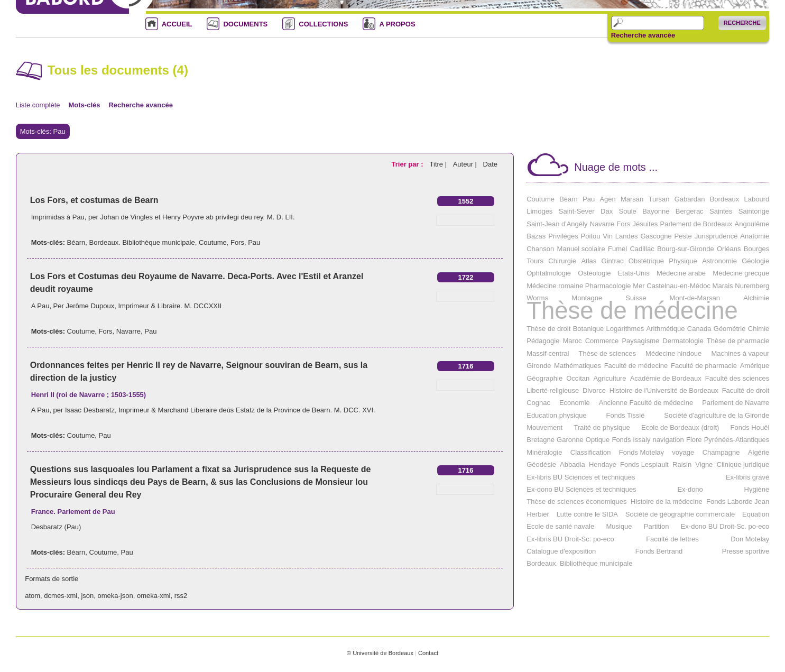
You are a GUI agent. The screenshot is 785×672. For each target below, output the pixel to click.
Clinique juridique (743, 464)
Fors (237, 242)
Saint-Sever (577, 211)
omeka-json (116, 596)
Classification (591, 452)
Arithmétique (666, 329)
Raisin (682, 464)
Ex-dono (690, 489)
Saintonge (754, 211)
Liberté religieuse (553, 390)
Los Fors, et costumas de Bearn (94, 200)
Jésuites (645, 224)
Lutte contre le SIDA (587, 514)
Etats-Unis (634, 273)
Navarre (128, 331)
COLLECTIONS (323, 24)
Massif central (548, 353)
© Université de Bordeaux (380, 653)
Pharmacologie (608, 286)
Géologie (755, 261)
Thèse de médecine (632, 311)
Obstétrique (646, 261)
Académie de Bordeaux (666, 378)
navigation (668, 440)
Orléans (729, 249)
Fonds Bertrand (659, 551)
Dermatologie (683, 341)
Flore (694, 440)
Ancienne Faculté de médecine (646, 403)
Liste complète (38, 105)
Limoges (539, 211)
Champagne (721, 452)
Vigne (704, 464)
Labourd (757, 199)
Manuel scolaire (581, 249)
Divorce (594, 390)
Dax (607, 211)
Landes (627, 236)
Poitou (591, 236)
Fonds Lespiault (644, 464)
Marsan (632, 199)
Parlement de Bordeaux (696, 224)
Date (490, 164)
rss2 (181, 596)
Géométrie (730, 329)
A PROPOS (397, 24)
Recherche (742, 23)
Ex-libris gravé (747, 477)
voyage (683, 452)
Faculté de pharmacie (704, 366)
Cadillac (642, 249)
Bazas (536, 236)
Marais (723, 286)
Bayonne (656, 211)
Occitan (578, 378)
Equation (756, 514)
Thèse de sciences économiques (576, 501)
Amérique (755, 366)
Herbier (538, 514)
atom (33, 596)
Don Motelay (750, 539)
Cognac (538, 403)
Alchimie (756, 298)
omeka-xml (154, 596)
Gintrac (613, 261)
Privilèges (563, 236)
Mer (639, 286)
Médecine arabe (681, 273)
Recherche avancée (643, 35)
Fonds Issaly (631, 440)
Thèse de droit (548, 329)
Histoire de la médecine (667, 501)
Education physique (556, 415)
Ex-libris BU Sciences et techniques (581, 477)
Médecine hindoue (673, 353)
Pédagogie (543, 341)
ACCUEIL (177, 24)
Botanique (589, 329)
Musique (619, 526)
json (87, 596)
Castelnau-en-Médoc (678, 286)
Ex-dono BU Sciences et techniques (581, 489)
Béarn (76, 242)
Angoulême (752, 224)
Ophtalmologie (549, 273)
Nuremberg (752, 286)
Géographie (544, 378)
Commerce (602, 341)
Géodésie (541, 464)
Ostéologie (594, 273)
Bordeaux (725, 199)
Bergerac (690, 211)
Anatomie (755, 236)
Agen (607, 199)
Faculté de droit (746, 390)
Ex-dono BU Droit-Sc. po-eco (725, 526)
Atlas (589, 261)
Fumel (617, 249)
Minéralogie (544, 452)
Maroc (572, 341)
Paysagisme (640, 341)
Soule (628, 211)
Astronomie (719, 261)
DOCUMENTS (245, 24)
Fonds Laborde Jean (738, 501)
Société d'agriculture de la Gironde (717, 415)
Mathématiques (578, 366)
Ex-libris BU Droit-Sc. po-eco (570, 539)
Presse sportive (746, 551)
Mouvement (544, 427)
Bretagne (541, 440)
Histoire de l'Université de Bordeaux (664, 390)
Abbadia (572, 464)
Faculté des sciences (737, 378)
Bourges (756, 249)
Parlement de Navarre (736, 403)
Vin (608, 236)
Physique (683, 261)
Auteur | (466, 164)
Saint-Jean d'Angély (557, 224)
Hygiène (757, 489)
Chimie (759, 329)
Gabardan (690, 199)
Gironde (539, 366)
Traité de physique (602, 427)
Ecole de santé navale (560, 526)
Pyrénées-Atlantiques (737, 440)
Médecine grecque (741, 273)
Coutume (213, 242)
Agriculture (609, 378)
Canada (699, 329)
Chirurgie (562, 261)
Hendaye (603, 464)
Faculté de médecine (636, 366)
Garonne (570, 440)
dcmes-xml (61, 596)
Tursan (659, 199)
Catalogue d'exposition (561, 551)
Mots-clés (85, 105)
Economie (575, 403)
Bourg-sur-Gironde (686, 249)
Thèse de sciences (607, 353)
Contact (428, 653)
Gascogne (656, 236)
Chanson (540, 249)
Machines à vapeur (740, 353)
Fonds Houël (750, 427)
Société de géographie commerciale (680, 514)
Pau (254, 242)
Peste (683, 236)
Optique (598, 440)
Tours (535, 261)
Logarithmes (625, 329)
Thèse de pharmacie (738, 341)
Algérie (759, 452)
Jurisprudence (716, 236)
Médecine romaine (555, 286)
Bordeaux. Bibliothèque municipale (142, 242)
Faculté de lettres (672, 539)
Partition (657, 526)
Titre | (439, 164)
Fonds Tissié (625, 415)
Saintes (721, 211)
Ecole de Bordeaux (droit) (680, 427)
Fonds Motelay (641, 452)
